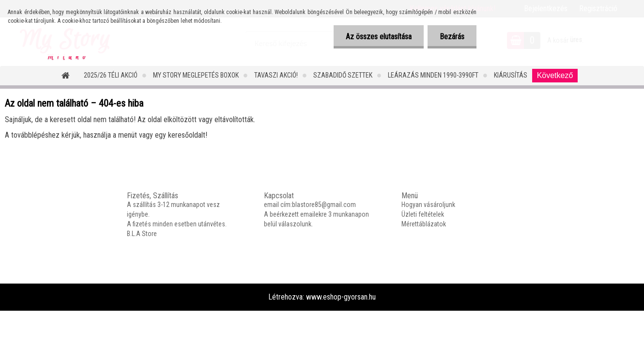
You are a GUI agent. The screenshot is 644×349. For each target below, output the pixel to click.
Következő (555, 75)
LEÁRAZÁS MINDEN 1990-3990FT (433, 75)
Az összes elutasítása (379, 37)
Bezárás (452, 37)
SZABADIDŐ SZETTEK (343, 75)
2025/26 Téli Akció (111, 75)
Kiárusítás (511, 75)
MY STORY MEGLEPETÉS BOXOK (196, 75)
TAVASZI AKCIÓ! (276, 75)
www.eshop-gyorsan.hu (341, 297)
